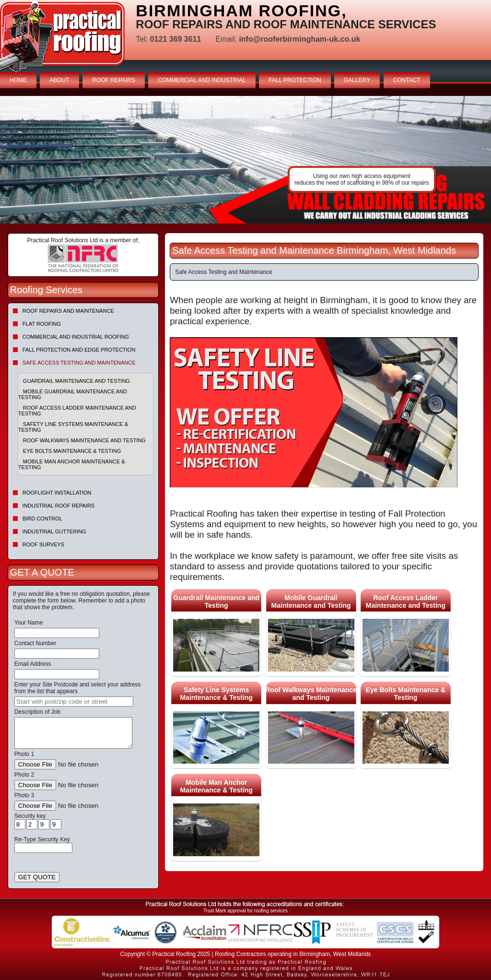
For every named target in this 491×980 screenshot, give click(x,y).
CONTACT (407, 80)
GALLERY (357, 80)
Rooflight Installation (57, 493)
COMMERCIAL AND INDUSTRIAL (202, 80)
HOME (18, 80)
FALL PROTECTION (295, 80)
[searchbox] (74, 702)
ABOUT (59, 80)
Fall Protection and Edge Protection (79, 350)
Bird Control (42, 519)
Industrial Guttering (54, 531)
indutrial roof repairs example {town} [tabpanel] (245, 160)
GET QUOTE (37, 877)
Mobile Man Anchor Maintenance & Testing (72, 464)
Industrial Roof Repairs (58, 506)
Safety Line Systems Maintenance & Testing (73, 427)
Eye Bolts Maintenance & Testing (72, 451)
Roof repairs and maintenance (68, 311)
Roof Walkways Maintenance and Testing (84, 440)
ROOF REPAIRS (114, 80)
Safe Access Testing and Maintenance (79, 363)
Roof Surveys (43, 544)
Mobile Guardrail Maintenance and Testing (73, 394)
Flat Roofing (42, 324)
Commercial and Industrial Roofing (76, 337)
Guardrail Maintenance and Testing (76, 381)
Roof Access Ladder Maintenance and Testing (77, 411)
